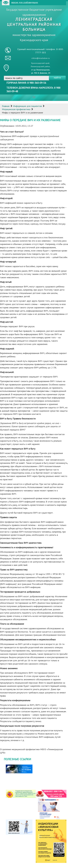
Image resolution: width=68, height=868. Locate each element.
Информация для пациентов (27, 106)
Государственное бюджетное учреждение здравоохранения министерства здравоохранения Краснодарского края (34, 25)
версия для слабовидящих (20, 3)
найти (57, 78)
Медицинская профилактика (16, 109)
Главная (6, 106)
